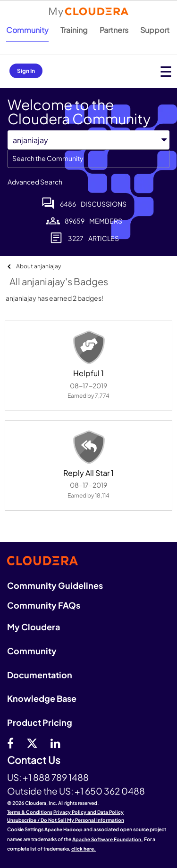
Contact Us (34, 760)
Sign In (26, 71)
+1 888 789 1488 (56, 777)
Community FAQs (44, 605)
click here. (84, 849)
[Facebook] (10, 743)
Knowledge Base (42, 698)
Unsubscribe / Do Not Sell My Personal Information (66, 820)
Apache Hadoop (63, 829)
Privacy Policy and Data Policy (88, 812)
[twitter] (32, 743)
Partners (114, 30)
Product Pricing (40, 722)
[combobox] (88, 159)
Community (27, 30)
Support (155, 30)
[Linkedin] (55, 743)
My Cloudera (34, 627)
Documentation (40, 675)
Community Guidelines (55, 585)
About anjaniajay (38, 266)
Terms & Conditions (30, 812)
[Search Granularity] (88, 140)
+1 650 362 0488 (110, 791)
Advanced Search (35, 182)
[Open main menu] (166, 71)
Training (74, 30)
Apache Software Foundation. (108, 839)
